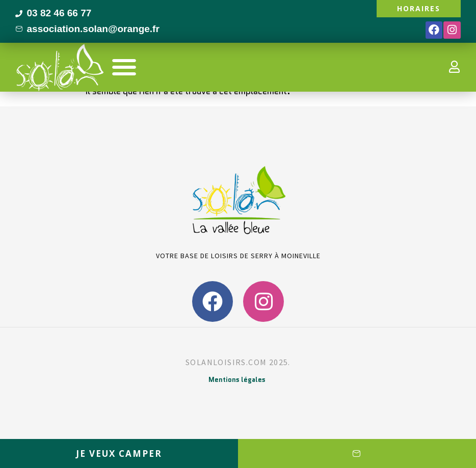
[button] (124, 67)
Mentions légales (237, 380)
